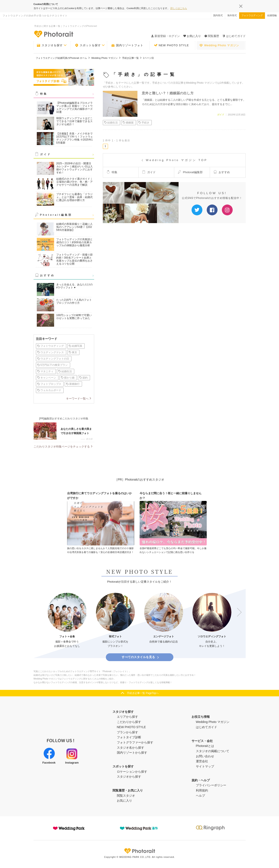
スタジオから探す (129, 777)
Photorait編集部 (56, 215)
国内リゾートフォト (127, 45)
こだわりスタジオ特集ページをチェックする (62, 447)
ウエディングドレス (51, 352)
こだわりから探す (129, 722)
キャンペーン (47, 378)
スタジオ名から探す (131, 748)
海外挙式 (232, 15)
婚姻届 (128, 123)
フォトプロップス (49, 384)
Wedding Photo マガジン (219, 45)
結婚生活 (65, 371)
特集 (44, 94)
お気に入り (124, 801)
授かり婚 (68, 378)
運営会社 (202, 761)
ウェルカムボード (49, 390)
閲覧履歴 (212, 36)
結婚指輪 (272, 15)
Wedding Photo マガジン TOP (174, 160)
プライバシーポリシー (211, 785)
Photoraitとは (205, 746)
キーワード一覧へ (77, 399)
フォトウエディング (252, 15)
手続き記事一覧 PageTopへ (143, 693)
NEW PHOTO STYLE (171, 45)
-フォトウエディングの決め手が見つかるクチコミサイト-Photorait (53, 34)
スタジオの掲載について (213, 751)
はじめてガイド (234, 36)
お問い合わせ (205, 756)
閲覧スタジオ (126, 796)
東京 (73, 352)
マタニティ (45, 371)
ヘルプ (200, 796)
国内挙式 (218, 15)
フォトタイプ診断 (129, 737)
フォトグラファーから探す (135, 742)
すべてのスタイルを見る (141, 657)
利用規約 (202, 790)
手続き (144, 123)
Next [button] (237, 612)
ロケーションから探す (132, 772)
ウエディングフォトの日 (53, 359)
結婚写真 (75, 346)
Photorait (140, 851)
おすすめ (47, 275)
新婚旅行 (73, 384)
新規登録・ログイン (165, 36)
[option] (67, 621)
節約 (83, 378)
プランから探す (127, 732)
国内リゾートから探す (132, 753)
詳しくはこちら (179, 8)
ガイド (46, 154)
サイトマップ (205, 766)
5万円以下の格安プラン (53, 365)
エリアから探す (127, 717)
